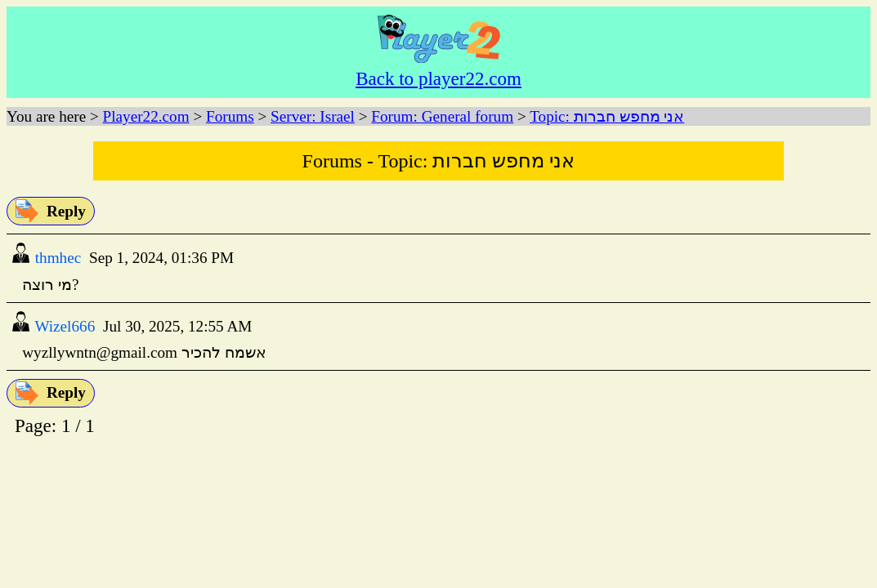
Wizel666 (63, 326)
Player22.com (146, 116)
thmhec (56, 258)
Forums (230, 116)
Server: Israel (313, 116)
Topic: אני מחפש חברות (607, 116)
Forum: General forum (442, 116)
